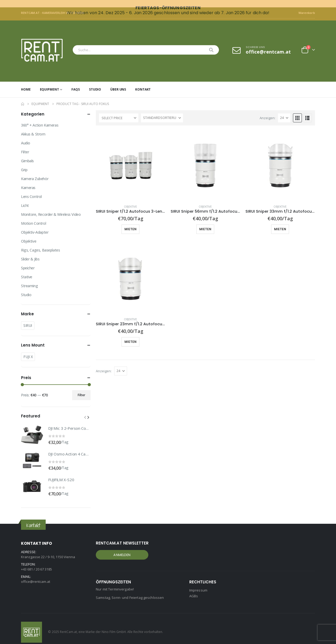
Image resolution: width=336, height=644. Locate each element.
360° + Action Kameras (40, 118)
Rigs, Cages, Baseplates (40, 243)
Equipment (49, 82)
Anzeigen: (267, 111)
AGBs (194, 589)
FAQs (76, 82)
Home (26, 82)
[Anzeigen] (284, 111)
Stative (27, 269)
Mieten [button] (130, 222)
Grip (24, 162)
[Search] (211, 43)
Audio (26, 136)
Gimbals (27, 153)
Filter (25, 145)
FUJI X (28, 349)
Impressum (198, 583)
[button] (297, 111)
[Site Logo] (46, 43)
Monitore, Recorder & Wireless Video (51, 207)
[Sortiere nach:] (162, 111)
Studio (95, 82)
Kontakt (143, 82)
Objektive (130, 199)
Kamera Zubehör (35, 171)
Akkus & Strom (33, 127)
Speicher (28, 261)
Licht (25, 198)
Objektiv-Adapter (35, 225)
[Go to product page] (131, 158)
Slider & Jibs (30, 252)
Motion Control (33, 216)
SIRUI (28, 318)
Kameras (28, 180)
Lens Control (31, 189)
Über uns (118, 82)
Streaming (29, 278)
